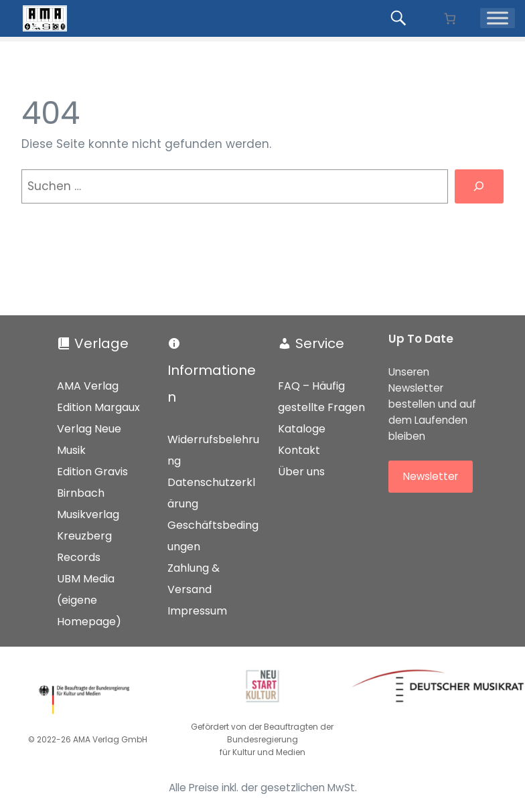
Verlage (101, 343)
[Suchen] (479, 186)
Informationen (212, 384)
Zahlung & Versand (194, 579)
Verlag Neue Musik (89, 439)
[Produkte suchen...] (400, 18)
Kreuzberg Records (84, 547)
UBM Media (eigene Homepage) (89, 600)
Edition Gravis (92, 472)
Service (320, 343)
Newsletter (431, 476)
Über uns (301, 472)
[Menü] (498, 18)
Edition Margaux (98, 407)
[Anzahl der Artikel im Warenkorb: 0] (450, 18)
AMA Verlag (88, 386)
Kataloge (302, 429)
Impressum (197, 611)
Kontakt (299, 450)
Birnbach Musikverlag (88, 504)
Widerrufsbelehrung (213, 450)
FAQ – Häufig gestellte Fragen (321, 397)
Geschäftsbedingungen (213, 536)
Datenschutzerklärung (211, 493)
